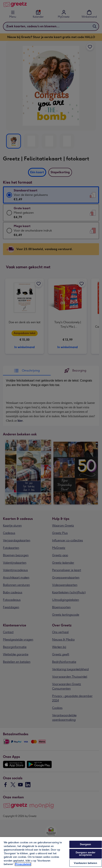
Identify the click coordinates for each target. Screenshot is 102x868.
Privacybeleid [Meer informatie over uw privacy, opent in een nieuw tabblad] (23, 864)
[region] (51, 852)
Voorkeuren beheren (85, 863)
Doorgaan (86, 844)
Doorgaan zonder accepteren (86, 854)
